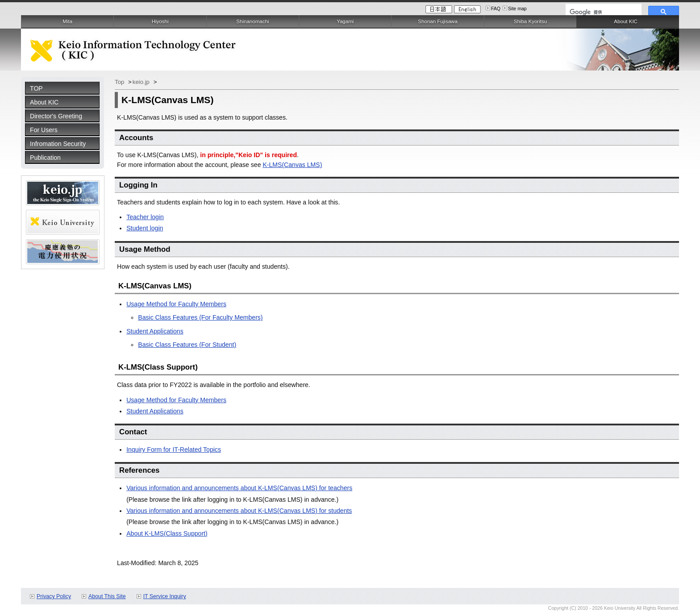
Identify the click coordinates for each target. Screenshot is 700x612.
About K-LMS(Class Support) (167, 533)
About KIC (44, 102)
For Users (44, 130)
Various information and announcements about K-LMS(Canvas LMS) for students (239, 511)
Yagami (345, 21)
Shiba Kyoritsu (530, 21)
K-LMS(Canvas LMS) (292, 165)
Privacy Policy (54, 596)
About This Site (107, 596)
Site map (517, 8)
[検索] (603, 12)
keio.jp (142, 82)
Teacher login (145, 217)
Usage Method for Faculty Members (176, 304)
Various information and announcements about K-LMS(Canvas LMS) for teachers (239, 488)
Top (120, 82)
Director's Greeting (56, 116)
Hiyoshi (160, 21)
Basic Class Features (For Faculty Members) (200, 317)
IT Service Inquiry (165, 596)
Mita (67, 21)
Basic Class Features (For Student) (187, 345)
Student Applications (155, 331)
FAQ (496, 8)
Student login (145, 228)
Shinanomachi (252, 21)
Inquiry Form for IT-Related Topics (174, 450)
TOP (36, 88)
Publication (45, 158)
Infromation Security (58, 144)
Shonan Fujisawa (437, 21)
